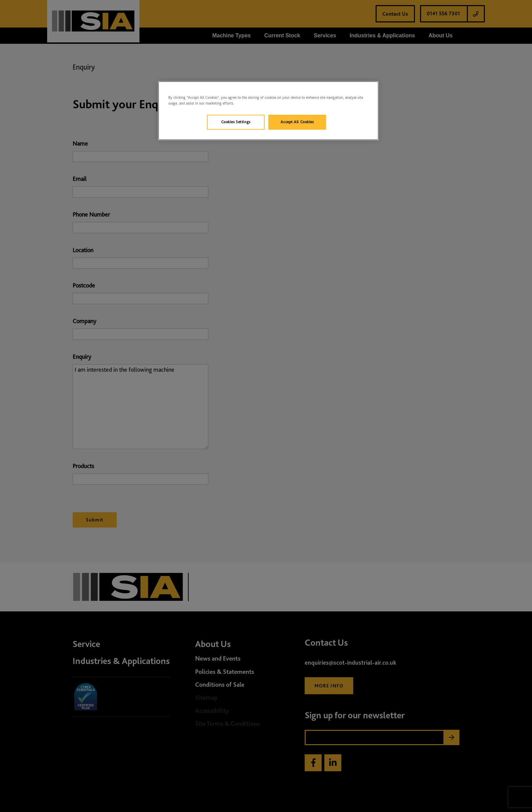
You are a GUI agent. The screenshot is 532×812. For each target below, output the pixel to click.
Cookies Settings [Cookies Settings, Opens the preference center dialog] (236, 122)
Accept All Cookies (297, 122)
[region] (268, 111)
